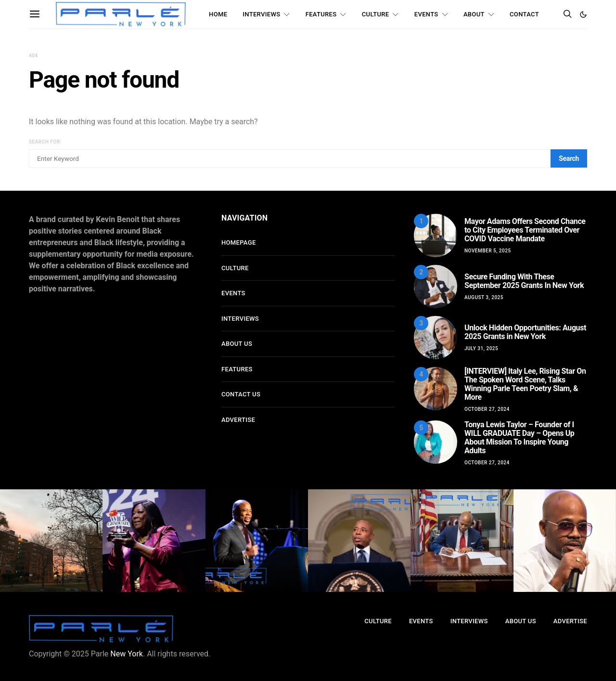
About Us (237, 344)
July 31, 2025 (481, 348)
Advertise (238, 420)
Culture (376, 14)
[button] (583, 14)
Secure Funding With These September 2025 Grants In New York (524, 281)
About (474, 14)
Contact (524, 14)
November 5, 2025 (488, 251)
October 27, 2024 (487, 409)
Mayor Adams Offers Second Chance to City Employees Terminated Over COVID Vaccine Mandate (525, 230)
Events (426, 14)
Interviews (261, 14)
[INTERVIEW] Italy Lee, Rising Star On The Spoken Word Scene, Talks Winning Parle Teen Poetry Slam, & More (525, 384)
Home (218, 14)
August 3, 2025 (484, 297)
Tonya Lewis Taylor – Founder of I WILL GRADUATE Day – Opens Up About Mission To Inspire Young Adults (519, 438)
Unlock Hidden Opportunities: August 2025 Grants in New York (525, 332)
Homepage (239, 242)
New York (127, 654)
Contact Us (241, 394)
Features (321, 14)
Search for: (45, 142)
